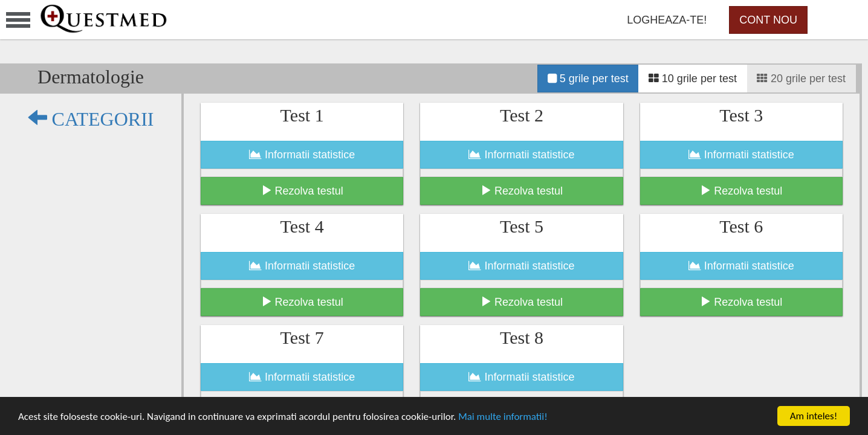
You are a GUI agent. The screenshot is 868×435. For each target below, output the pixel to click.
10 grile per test (693, 79)
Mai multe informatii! (503, 417)
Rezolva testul (302, 191)
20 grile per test (801, 79)
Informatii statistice (302, 155)
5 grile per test (588, 79)
